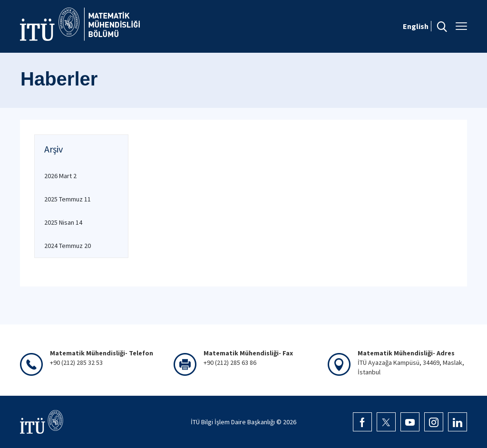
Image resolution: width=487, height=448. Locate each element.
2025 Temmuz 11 (68, 199)
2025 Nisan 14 (63, 222)
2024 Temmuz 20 (68, 246)
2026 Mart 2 (60, 176)
